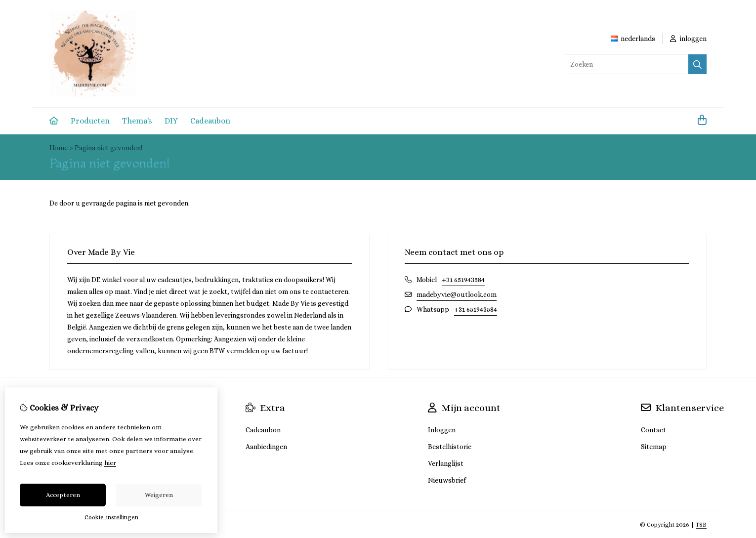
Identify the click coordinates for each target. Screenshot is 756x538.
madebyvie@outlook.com (457, 294)
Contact (653, 430)
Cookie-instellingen (111, 517)
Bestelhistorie (450, 447)
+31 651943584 (463, 280)
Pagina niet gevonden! (108, 148)
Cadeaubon (210, 121)
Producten (90, 121)
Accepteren (63, 495)
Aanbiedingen (266, 447)
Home (59, 148)
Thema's (137, 121)
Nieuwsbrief (447, 480)
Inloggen (442, 430)
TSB (701, 525)
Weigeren (159, 495)
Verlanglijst (446, 463)
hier (110, 463)
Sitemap (654, 447)
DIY (171, 121)
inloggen (688, 39)
